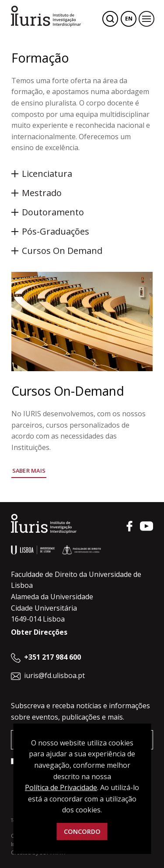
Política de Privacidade (61, 787)
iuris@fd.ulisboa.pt (54, 675)
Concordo (82, 831)
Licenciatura (47, 174)
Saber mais (29, 471)
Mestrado (42, 193)
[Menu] (147, 19)
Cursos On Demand (62, 251)
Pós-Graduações (56, 231)
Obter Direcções (39, 632)
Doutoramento (53, 212)
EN (129, 19)
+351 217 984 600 (52, 657)
